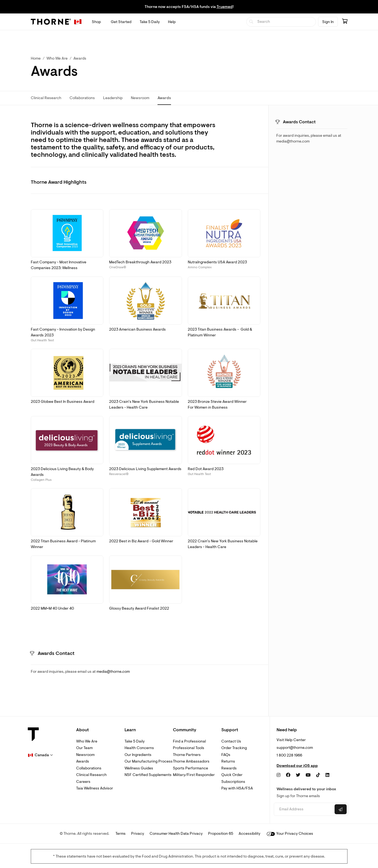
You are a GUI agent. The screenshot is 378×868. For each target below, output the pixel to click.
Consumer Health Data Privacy (176, 834)
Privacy (138, 834)
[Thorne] (51, 22)
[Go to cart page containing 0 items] (345, 22)
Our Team (84, 748)
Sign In (328, 22)
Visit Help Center (291, 740)
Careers (83, 782)
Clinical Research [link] (46, 98)
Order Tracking (234, 748)
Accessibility (249, 834)
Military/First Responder (194, 775)
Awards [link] (80, 58)
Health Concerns (139, 748)
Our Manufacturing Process (149, 761)
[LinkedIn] (327, 775)
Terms (121, 834)
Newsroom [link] (140, 98)
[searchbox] (281, 22)
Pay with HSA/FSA (237, 788)
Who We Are (87, 741)
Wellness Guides (139, 768)
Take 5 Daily (135, 741)
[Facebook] (288, 775)
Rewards (229, 768)
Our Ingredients (138, 755)
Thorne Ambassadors (191, 761)
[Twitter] (298, 775)
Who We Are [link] (57, 58)
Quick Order (232, 775)
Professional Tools (189, 748)
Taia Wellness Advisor (95, 788)
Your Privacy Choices (290, 834)
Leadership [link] (113, 98)
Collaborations (89, 768)
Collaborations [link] (82, 98)
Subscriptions (233, 782)
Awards (83, 761)
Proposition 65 (221, 834)
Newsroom (85, 755)
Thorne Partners (187, 755)
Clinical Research (91, 775)
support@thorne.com (295, 748)
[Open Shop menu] (96, 22)
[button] (67, 234)
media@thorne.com (113, 672)
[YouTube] (308, 775)
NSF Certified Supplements (148, 775)
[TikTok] (318, 775)
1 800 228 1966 (289, 755)
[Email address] (304, 809)
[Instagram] (278, 775)
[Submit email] (341, 809)
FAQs (226, 755)
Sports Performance (191, 768)
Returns (228, 761)
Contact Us (231, 741)
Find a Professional (189, 741)
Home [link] (36, 58)
